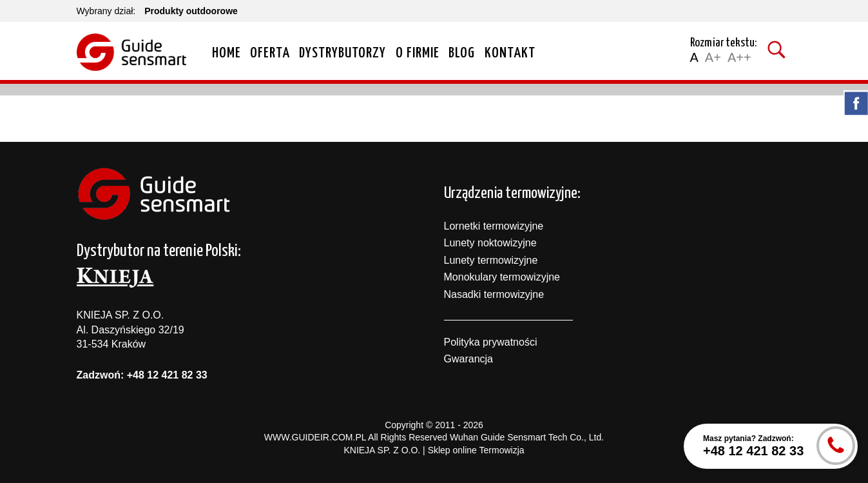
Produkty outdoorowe (191, 11)
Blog (462, 53)
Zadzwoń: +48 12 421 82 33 (142, 375)
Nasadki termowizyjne (494, 294)
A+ (713, 57)
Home (227, 53)
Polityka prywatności (491, 342)
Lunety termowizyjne (491, 260)
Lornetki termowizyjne (494, 226)
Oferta (270, 53)
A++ (739, 57)
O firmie (418, 53)
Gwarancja (468, 359)
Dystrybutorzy (342, 53)
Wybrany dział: (106, 11)
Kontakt (510, 53)
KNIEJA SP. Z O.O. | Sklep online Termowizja (434, 450)
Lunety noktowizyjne (490, 243)
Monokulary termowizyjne (502, 277)
